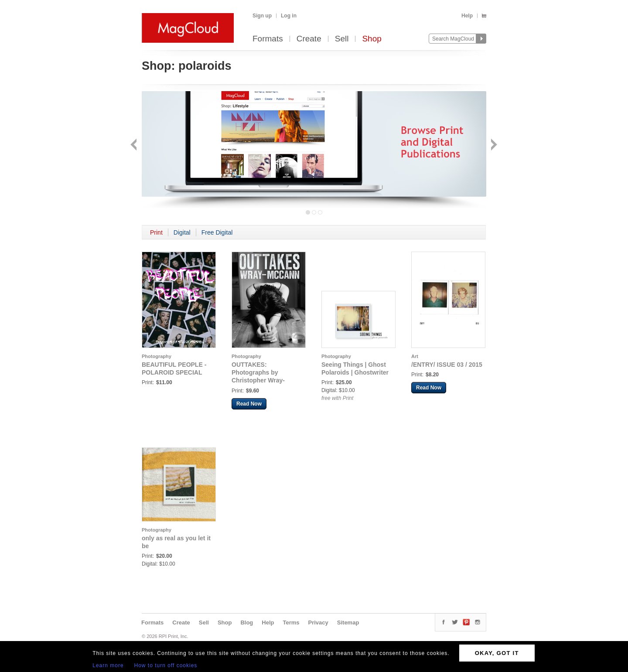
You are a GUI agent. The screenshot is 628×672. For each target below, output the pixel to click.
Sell (342, 39)
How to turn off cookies (166, 665)
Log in (289, 16)
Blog (247, 623)
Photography (157, 356)
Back (135, 145)
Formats (268, 39)
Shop (372, 39)
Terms (291, 623)
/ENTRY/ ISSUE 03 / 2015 (447, 365)
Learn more (108, 665)
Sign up (262, 16)
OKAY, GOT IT (497, 653)
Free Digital (217, 232)
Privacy (318, 623)
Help (467, 16)
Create (309, 39)
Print (156, 232)
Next (493, 145)
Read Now (249, 404)
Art (415, 356)
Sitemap (348, 623)
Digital (182, 232)
